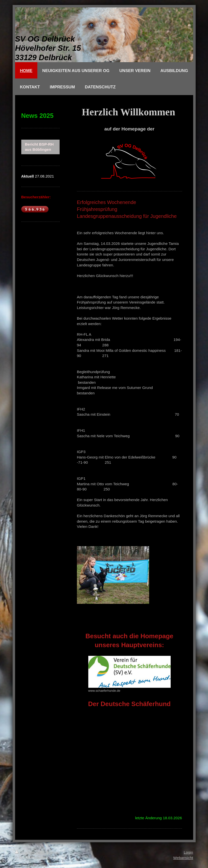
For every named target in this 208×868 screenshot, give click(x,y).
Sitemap (53, 852)
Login (188, 852)
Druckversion (29, 852)
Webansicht (183, 858)
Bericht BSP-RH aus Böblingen (39, 147)
